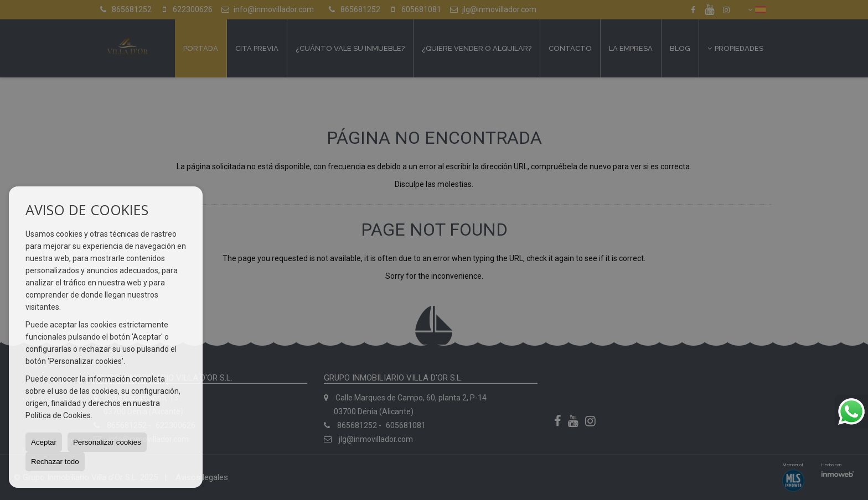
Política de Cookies (58, 415)
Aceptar (44, 442)
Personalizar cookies (107, 442)
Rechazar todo (55, 462)
